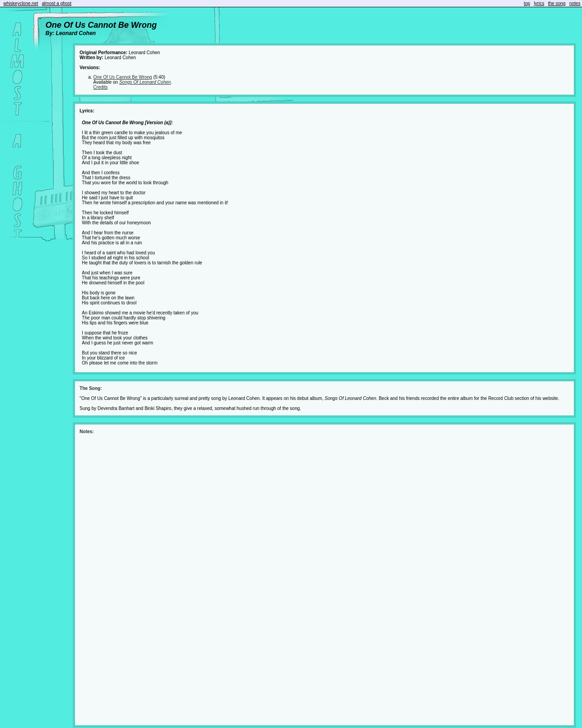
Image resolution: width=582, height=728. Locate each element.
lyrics (539, 3)
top (527, 3)
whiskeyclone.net (21, 3)
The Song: (91, 388)
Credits (100, 87)
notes (575, 3)
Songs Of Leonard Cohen (145, 82)
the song (557, 3)
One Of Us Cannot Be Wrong (123, 77)
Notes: (87, 432)
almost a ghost (57, 3)
